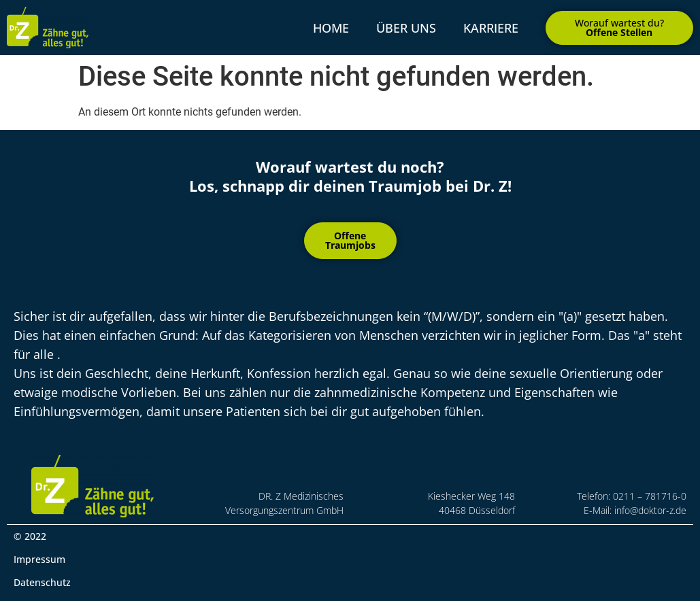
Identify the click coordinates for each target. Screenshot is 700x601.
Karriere (491, 28)
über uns (406, 28)
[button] (619, 28)
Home (331, 28)
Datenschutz (42, 582)
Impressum (39, 559)
